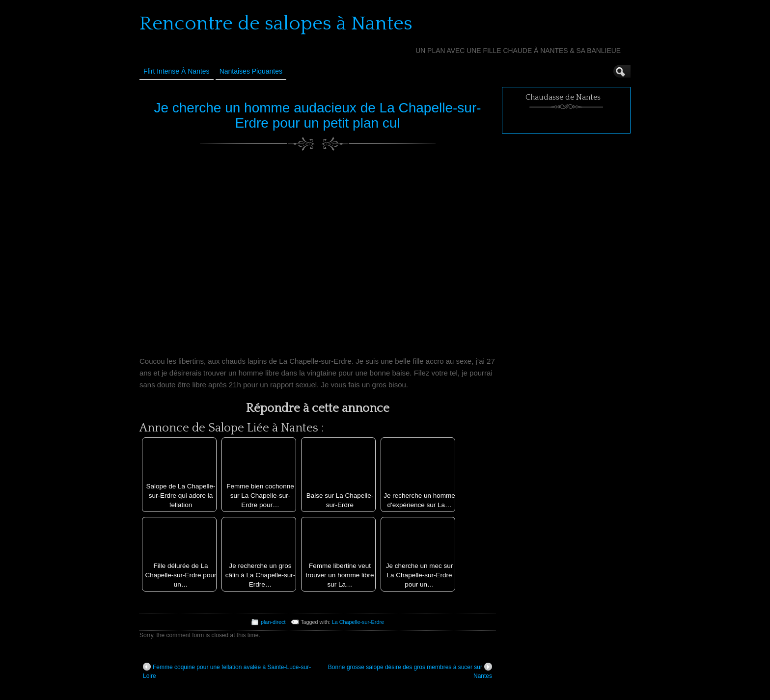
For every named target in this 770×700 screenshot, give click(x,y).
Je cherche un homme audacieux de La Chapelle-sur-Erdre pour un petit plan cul (317, 115)
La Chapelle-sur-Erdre (358, 622)
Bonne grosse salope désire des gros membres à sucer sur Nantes (410, 671)
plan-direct (273, 622)
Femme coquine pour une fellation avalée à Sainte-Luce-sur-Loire (227, 671)
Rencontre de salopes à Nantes (276, 24)
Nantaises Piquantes (251, 71)
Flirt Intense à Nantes (177, 71)
